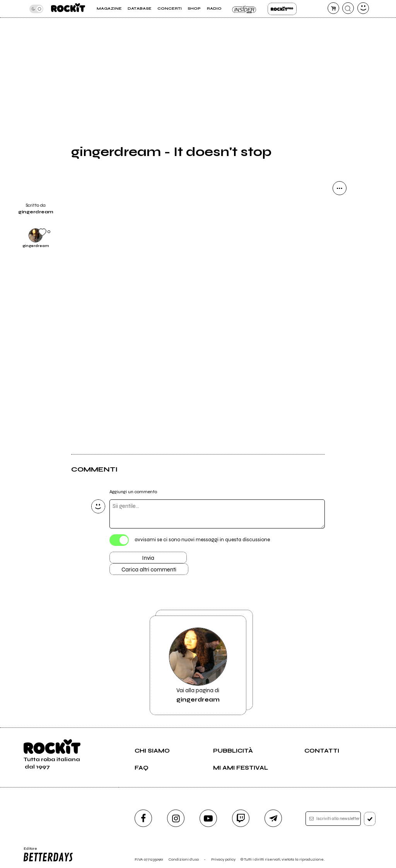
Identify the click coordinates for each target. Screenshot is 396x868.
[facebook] (143, 818)
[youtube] (208, 818)
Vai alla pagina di (198, 665)
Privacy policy (223, 859)
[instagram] (176, 818)
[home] (68, 9)
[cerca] (348, 8)
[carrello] (333, 8)
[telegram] (273, 818)
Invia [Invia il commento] (148, 558)
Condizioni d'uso (184, 859)
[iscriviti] (370, 819)
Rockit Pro (282, 9)
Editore (49, 854)
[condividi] (340, 188)
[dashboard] (363, 8)
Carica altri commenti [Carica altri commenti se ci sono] (149, 570)
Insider (245, 9)
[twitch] (241, 818)
